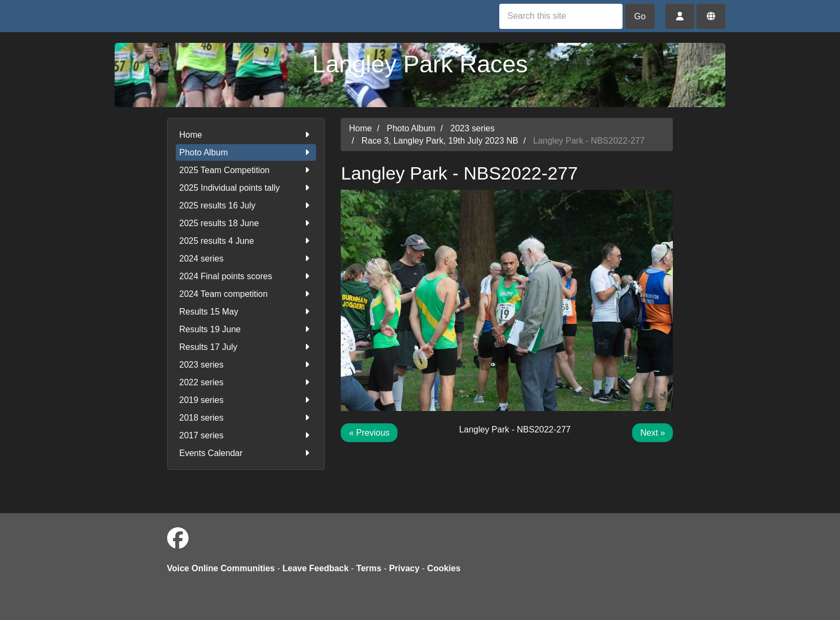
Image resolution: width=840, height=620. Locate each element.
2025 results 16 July (246, 206)
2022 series (246, 382)
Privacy (404, 568)
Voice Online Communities (221, 568)
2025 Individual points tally (246, 188)
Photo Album (246, 152)
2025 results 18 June (246, 223)
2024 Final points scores (246, 276)
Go (640, 16)
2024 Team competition (246, 294)
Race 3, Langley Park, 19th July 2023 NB (440, 141)
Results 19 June (246, 329)
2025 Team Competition (246, 170)
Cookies (444, 568)
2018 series (246, 418)
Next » (652, 433)
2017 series (246, 435)
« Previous (369, 433)
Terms (369, 568)
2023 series (246, 365)
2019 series (246, 400)
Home (246, 135)
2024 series (246, 259)
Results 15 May (246, 312)
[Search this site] (561, 16)
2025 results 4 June (246, 241)
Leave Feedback (316, 568)
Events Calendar (246, 453)
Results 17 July (246, 347)
